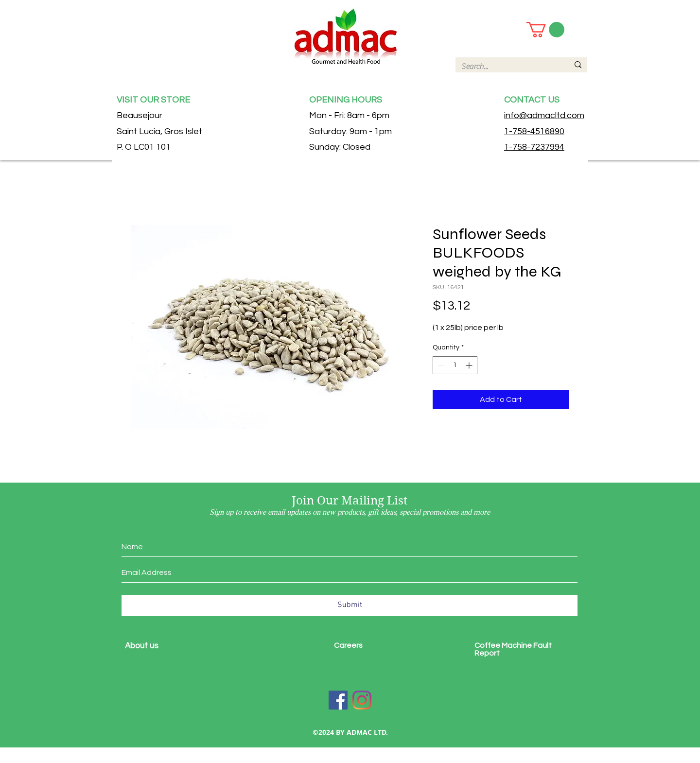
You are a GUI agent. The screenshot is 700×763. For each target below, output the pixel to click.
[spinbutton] (455, 365)
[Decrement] (440, 365)
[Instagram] (362, 700)
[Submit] (350, 606)
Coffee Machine (504, 645)
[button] (545, 30)
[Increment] (470, 365)
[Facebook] (338, 700)
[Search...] (508, 67)
